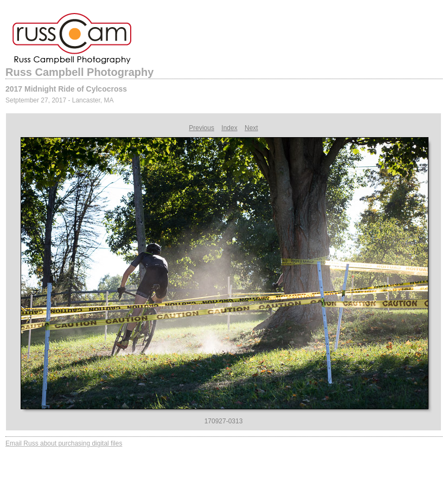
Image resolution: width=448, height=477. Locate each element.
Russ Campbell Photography (79, 72)
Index (229, 128)
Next (251, 128)
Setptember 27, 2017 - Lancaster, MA (59, 100)
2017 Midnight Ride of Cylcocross (66, 89)
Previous (201, 128)
